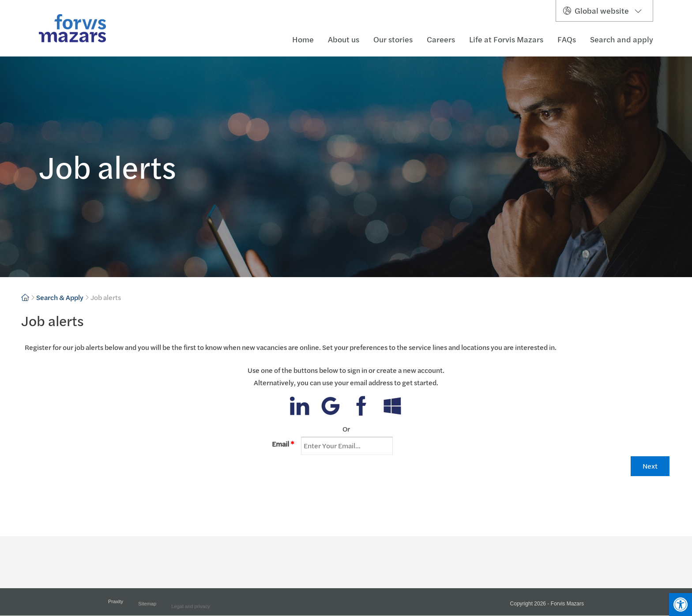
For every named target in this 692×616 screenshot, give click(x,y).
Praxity (116, 605)
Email (283, 444)
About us (344, 39)
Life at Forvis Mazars (506, 39)
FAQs (567, 39)
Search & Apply (60, 297)
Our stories (393, 39)
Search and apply (622, 39)
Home (303, 39)
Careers (441, 39)
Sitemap (147, 607)
